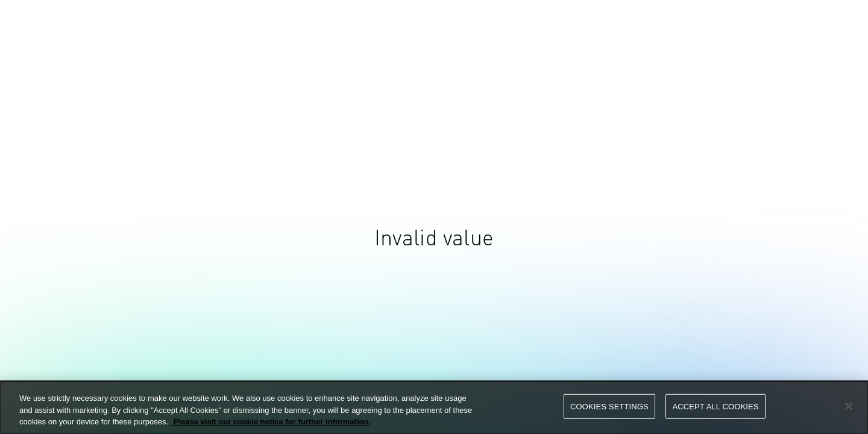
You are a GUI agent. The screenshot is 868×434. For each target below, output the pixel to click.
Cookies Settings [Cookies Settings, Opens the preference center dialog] (609, 406)
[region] (434, 407)
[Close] (849, 406)
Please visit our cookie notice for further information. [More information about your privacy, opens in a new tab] (271, 422)
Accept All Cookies (715, 406)
